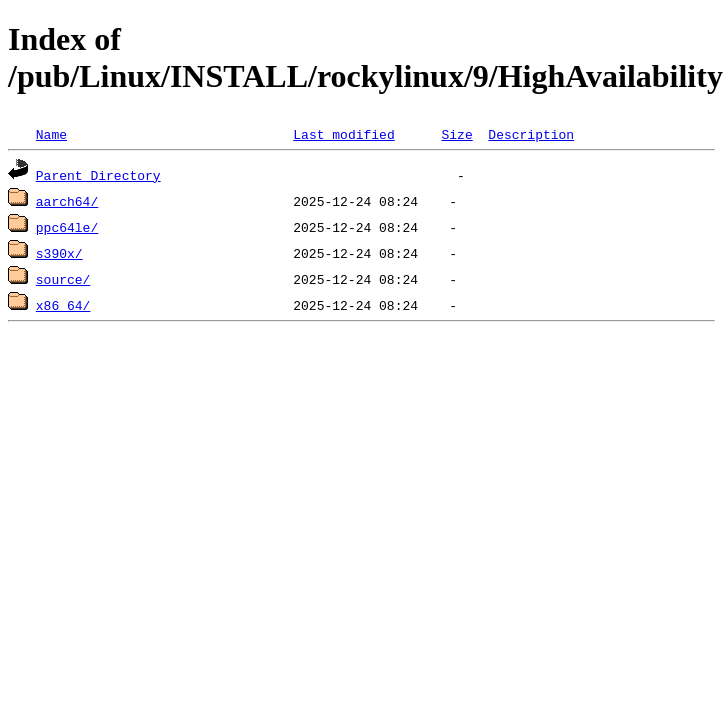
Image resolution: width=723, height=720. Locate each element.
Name (51, 134)
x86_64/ (63, 305)
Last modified (343, 134)
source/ (63, 279)
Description (531, 134)
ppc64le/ (67, 227)
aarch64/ (67, 201)
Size (456, 134)
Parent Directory (98, 175)
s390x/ (59, 253)
